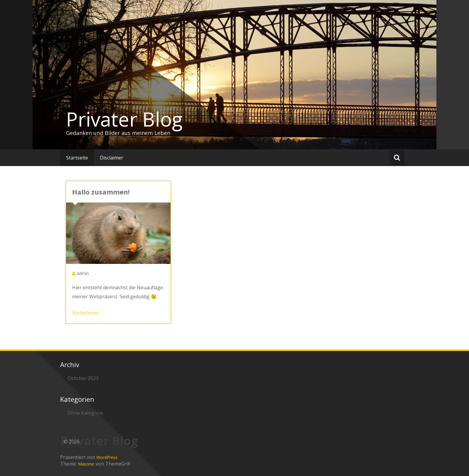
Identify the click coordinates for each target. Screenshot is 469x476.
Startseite (77, 158)
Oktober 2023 (83, 378)
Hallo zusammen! (101, 192)
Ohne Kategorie (85, 413)
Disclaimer (112, 158)
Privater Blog (124, 119)
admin (83, 273)
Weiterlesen (86, 313)
